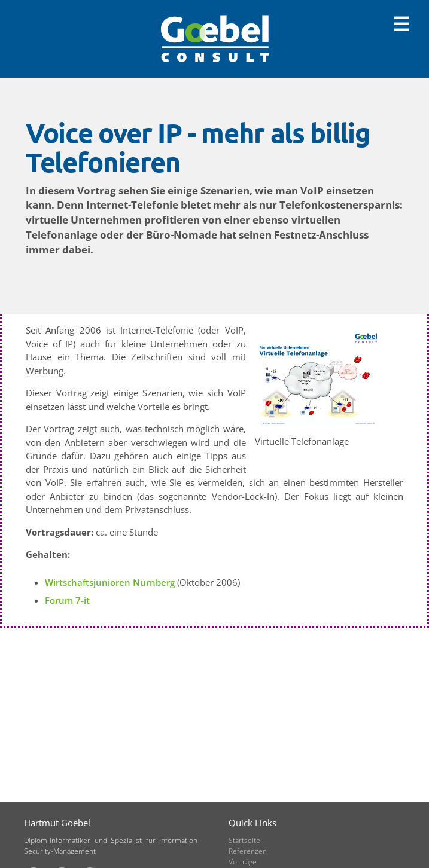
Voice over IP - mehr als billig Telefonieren (198, 148)
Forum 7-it (67, 600)
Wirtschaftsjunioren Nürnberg (110, 582)
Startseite (244, 840)
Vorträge (243, 862)
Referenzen (248, 851)
